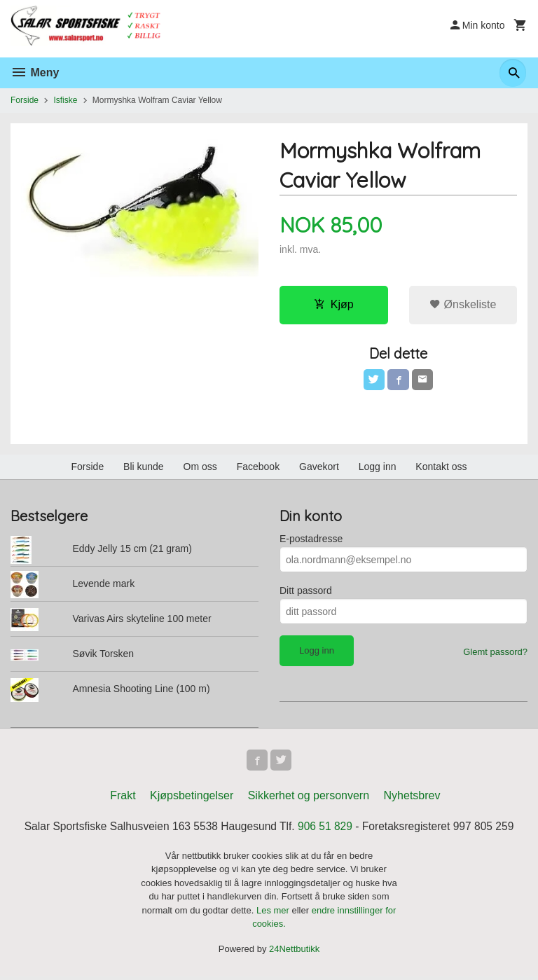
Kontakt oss (441, 468)
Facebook (258, 468)
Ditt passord (306, 592)
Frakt (123, 798)
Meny (35, 73)
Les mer (274, 913)
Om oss (200, 468)
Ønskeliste (463, 304)
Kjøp (334, 304)
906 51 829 (326, 829)
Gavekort (319, 468)
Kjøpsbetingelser (192, 798)
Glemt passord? (495, 653)
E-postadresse (311, 540)
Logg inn (378, 468)
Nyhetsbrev (412, 798)
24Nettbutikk (294, 952)
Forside (25, 100)
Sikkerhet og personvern (309, 798)
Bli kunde (144, 468)
